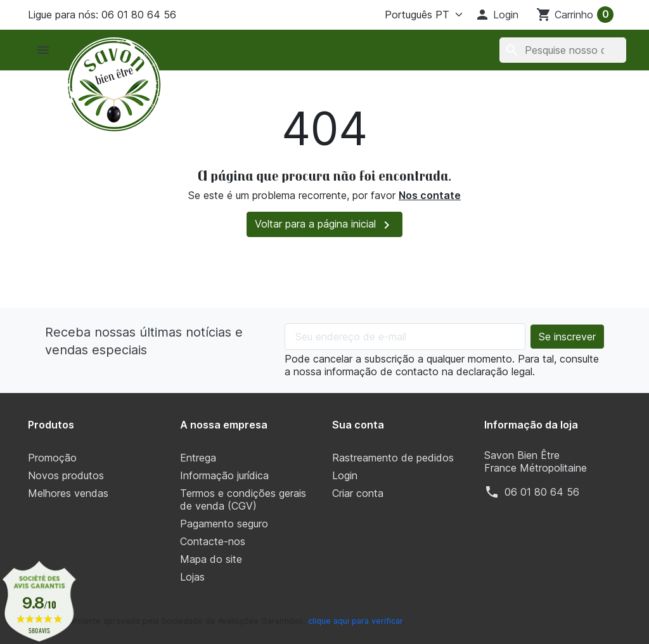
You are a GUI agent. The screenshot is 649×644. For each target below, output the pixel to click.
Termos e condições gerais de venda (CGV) (243, 499)
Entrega (198, 458)
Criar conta (358, 493)
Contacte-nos (213, 541)
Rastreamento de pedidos (393, 458)
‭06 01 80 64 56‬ (542, 492)
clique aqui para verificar (355, 621)
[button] (497, 15)
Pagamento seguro (224, 524)
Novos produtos (66, 475)
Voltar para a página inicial (324, 225)
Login (345, 475)
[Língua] (421, 15)
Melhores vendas (68, 493)
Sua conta (358, 425)
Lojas (192, 577)
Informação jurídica (224, 475)
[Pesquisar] (563, 50)
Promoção (52, 458)
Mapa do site (211, 559)
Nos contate (430, 195)
